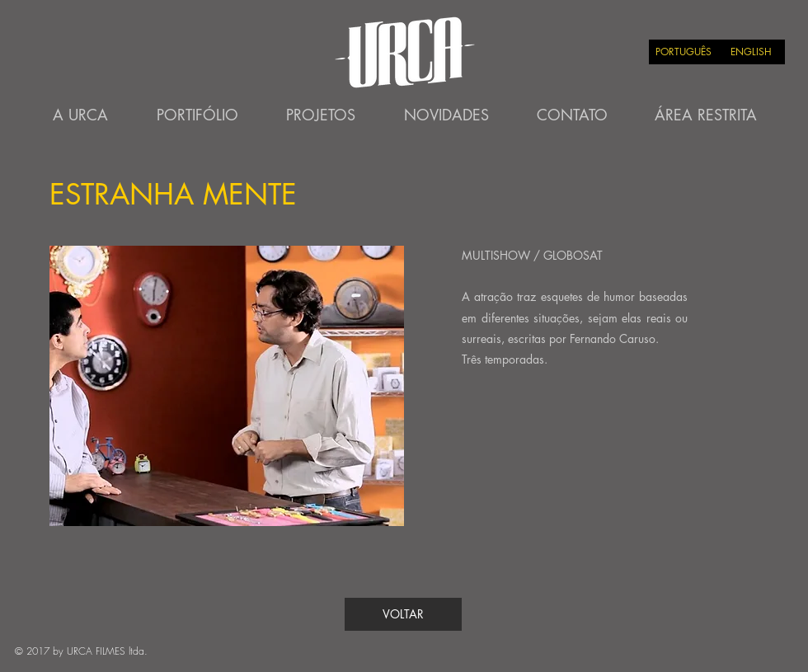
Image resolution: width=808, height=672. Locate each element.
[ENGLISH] (751, 52)
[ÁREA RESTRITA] (706, 115)
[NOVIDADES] (446, 115)
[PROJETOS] (321, 115)
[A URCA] (80, 115)
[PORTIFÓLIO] (197, 115)
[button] (227, 386)
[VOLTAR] (403, 614)
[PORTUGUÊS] (683, 52)
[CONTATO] (572, 115)
